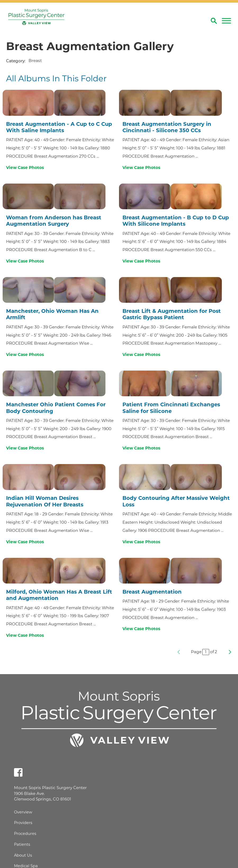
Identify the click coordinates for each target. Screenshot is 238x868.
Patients (22, 844)
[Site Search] (214, 21)
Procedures (25, 834)
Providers (23, 823)
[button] (226, 21)
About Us (23, 855)
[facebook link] (18, 772)
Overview (23, 812)
